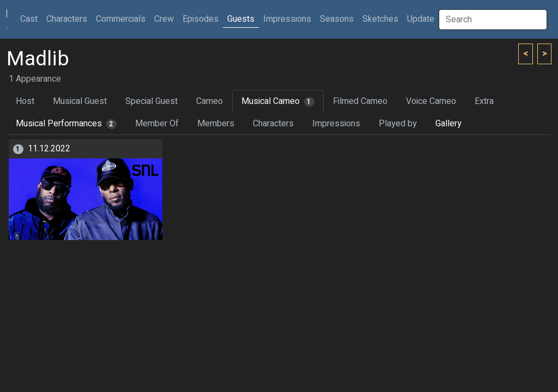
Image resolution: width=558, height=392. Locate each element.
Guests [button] (241, 19)
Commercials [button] (121, 19)
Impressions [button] (287, 19)
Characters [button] (67, 19)
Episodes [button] (201, 19)
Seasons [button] (337, 19)
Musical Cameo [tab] (278, 101)
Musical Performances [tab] (66, 124)
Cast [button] (31, 19)
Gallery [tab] (448, 124)
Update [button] (421, 19)
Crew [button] (164, 19)
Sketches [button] (380, 19)
